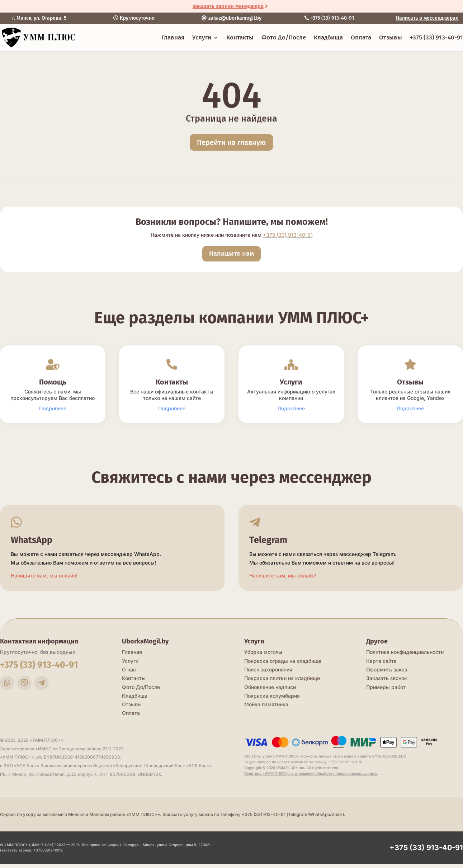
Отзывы (391, 37)
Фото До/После (284, 37)
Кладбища (328, 37)
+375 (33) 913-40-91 (436, 37)
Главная (173, 37)
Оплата (361, 37)
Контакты (240, 37)
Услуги (202, 37)
